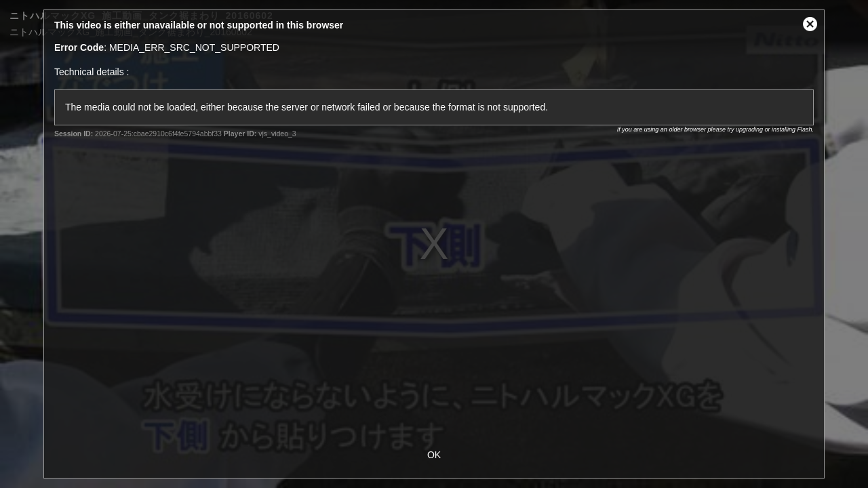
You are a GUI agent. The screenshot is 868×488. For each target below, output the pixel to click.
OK (434, 455)
